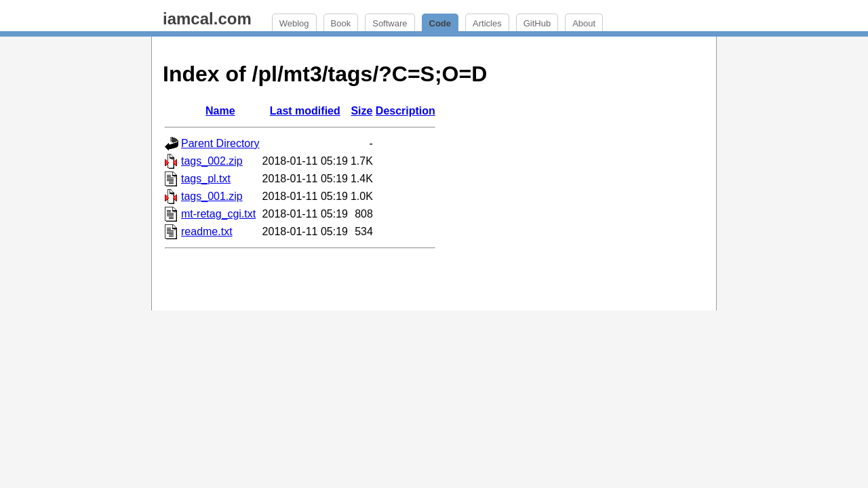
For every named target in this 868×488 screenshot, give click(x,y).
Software (390, 23)
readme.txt (207, 231)
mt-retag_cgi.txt (218, 214)
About (584, 23)
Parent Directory (220, 143)
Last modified (305, 111)
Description (406, 111)
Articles (487, 23)
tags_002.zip (212, 161)
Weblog (294, 23)
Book (341, 23)
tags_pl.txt (206, 179)
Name (220, 111)
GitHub (537, 23)
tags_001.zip (212, 196)
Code (440, 23)
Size (361, 111)
